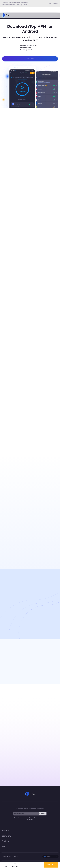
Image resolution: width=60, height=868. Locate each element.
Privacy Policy (6, 857)
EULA (16, 857)
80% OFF (51, 864)
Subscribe (42, 814)
